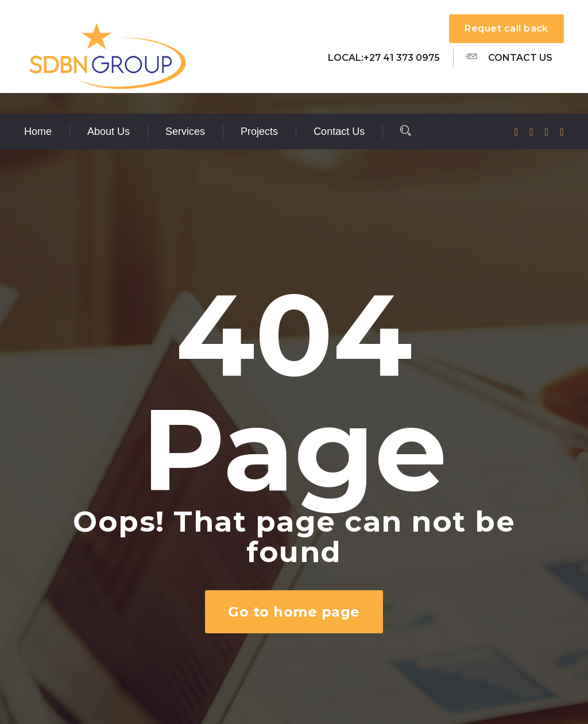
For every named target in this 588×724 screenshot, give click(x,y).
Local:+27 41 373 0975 (384, 58)
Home (38, 131)
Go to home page (294, 612)
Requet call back (506, 28)
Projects (259, 131)
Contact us (509, 57)
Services (185, 131)
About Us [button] (109, 131)
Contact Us (339, 131)
